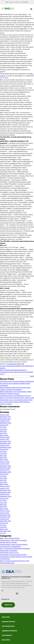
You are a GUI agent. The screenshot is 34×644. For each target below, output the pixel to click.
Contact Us (18, 2)
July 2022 (3, 501)
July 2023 (3, 476)
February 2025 (5, 437)
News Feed (6, 617)
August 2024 (4, 449)
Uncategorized (12, 364)
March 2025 (4, 435)
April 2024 (3, 458)
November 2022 (5, 492)
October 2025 (5, 421)
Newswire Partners (8, 622)
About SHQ (6, 640)
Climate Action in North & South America (14, 545)
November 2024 (5, 443)
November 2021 (5, 517)
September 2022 (6, 496)
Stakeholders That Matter (9, 551)
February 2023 (5, 486)
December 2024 (5, 441)
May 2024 (3, 456)
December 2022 (5, 490)
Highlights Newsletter (10, 631)
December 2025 (5, 417)
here (6, 335)
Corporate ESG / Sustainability (10, 547)
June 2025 (3, 429)
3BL (23, 364)
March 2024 (4, 460)
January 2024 (4, 464)
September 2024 (6, 447)
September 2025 (6, 423)
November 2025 (5, 419)
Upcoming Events (8, 626)
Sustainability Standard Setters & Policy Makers (16, 557)
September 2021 (5, 521)
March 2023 (4, 484)
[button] (31, 9)
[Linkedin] (2, 591)
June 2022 (3, 503)
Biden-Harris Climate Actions (10, 538)
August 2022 (4, 499)
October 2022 (5, 494)
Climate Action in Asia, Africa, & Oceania (13, 540)
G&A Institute (10, 2)
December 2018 (5, 531)
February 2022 (5, 511)
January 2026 (5, 415)
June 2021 (3, 527)
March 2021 (4, 529)
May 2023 (3, 480)
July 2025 (3, 427)
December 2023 (5, 466)
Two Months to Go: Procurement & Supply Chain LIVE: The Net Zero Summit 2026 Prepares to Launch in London (16, 402)
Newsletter (25, 2)
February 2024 (5, 462)
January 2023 (4, 488)
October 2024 (5, 445)
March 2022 (4, 509)
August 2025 (4, 425)
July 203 (3, 533)
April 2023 (3, 482)
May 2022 (3, 505)
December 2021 (5, 515)
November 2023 (5, 468)
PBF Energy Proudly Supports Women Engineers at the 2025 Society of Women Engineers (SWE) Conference (17, 384)
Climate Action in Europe (8, 542)
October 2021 (5, 519)
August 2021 (4, 523)
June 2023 (3, 478)
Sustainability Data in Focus (9, 553)
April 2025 (3, 433)
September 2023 (6, 472)
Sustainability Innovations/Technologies (13, 555)
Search (2, 374)
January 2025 (4, 439)
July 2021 (3, 525)
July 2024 (3, 452)
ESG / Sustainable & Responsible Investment (15, 549)
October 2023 (5, 470)
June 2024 (3, 454)
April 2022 (3, 507)
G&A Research (7, 635)
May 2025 (3, 431)
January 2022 (4, 513)
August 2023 (4, 474)
